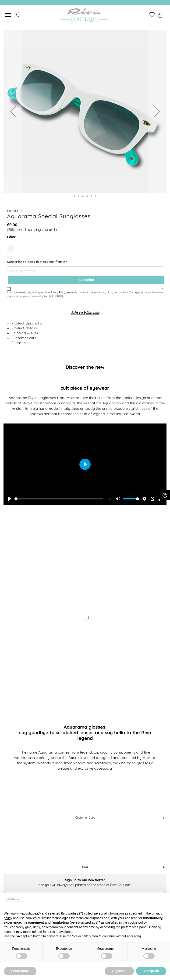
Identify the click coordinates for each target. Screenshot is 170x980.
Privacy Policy (58, 292)
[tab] (85, 323)
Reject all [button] (119, 971)
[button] (13, 111)
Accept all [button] (151, 971)
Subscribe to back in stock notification (37, 262)
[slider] (59, 499)
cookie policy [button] (137, 922)
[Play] (10, 499)
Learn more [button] (20, 971)
